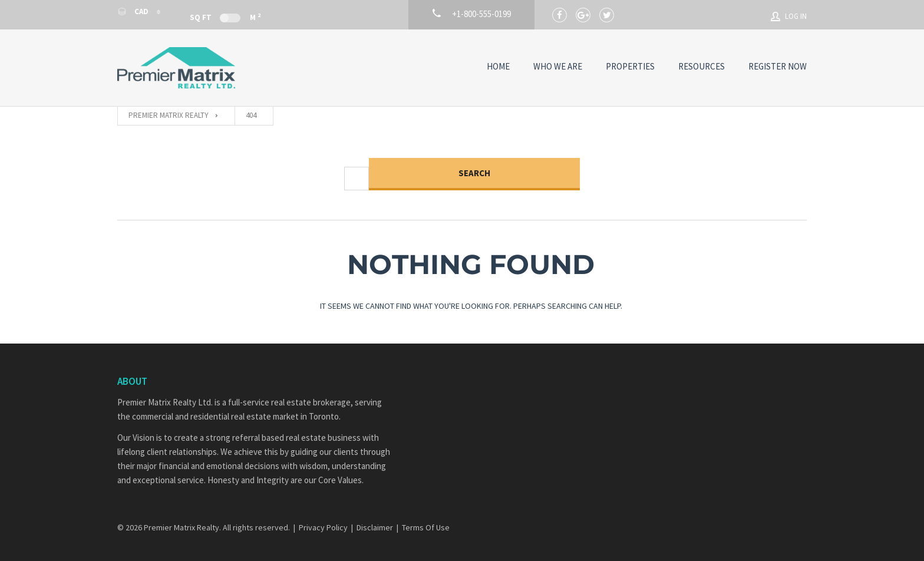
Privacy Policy (323, 527)
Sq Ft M (225, 17)
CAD (134, 11)
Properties (630, 66)
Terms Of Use (426, 527)
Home (498, 66)
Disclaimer (375, 527)
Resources (702, 66)
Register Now (778, 66)
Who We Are (558, 66)
